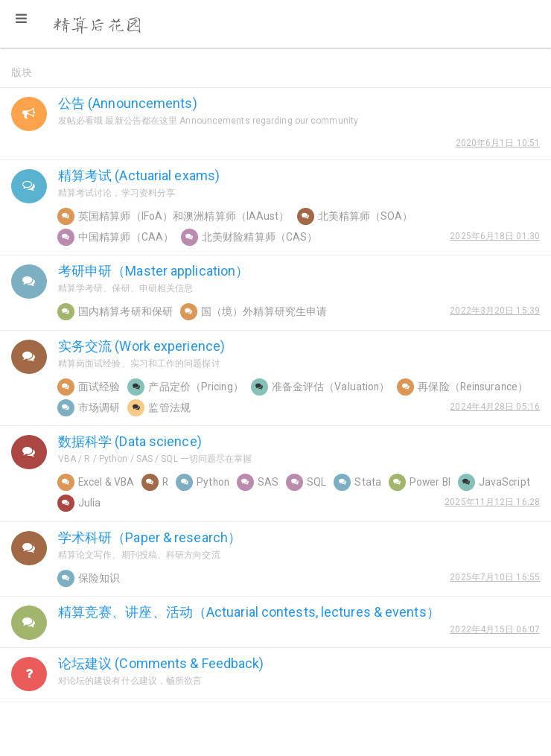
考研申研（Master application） (153, 271)
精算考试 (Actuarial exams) (139, 175)
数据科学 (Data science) (130, 441)
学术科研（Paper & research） (150, 537)
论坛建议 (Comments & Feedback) (161, 663)
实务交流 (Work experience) (141, 346)
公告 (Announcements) (128, 103)
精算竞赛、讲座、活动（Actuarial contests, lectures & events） (249, 612)
